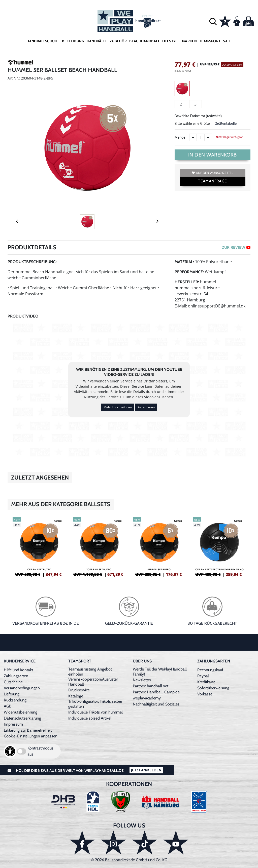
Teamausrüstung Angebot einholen (90, 672)
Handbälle (97, 41)
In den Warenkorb (213, 155)
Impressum (13, 724)
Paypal (203, 676)
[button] (213, 21)
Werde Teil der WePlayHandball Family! (160, 672)
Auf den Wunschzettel (212, 173)
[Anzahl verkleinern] (193, 137)
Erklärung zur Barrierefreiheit (28, 730)
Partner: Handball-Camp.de (156, 692)
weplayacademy (147, 698)
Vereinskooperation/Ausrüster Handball (93, 682)
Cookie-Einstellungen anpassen (31, 736)
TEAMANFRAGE (212, 181)
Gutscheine (13, 682)
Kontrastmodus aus (40, 751)
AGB (8, 706)
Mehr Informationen (118, 407)
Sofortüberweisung (213, 688)
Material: (184, 262)
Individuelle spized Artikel (90, 718)
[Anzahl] (201, 137)
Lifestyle (171, 41)
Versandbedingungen (22, 688)
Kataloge (76, 696)
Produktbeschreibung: (32, 262)
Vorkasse (205, 694)
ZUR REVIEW (236, 247)
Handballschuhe (43, 41)
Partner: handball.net (151, 686)
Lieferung (12, 694)
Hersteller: (187, 282)
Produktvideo (23, 316)
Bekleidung (73, 41)
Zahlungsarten (16, 676)
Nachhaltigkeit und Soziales (156, 704)
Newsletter (142, 680)
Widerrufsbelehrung (21, 712)
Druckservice (79, 690)
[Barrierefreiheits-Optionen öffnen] (10, 751)
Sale (227, 41)
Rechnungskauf (210, 670)
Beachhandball (144, 41)
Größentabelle (226, 124)
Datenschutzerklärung (22, 718)
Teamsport (210, 41)
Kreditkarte (206, 682)
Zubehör (118, 41)
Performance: (189, 272)
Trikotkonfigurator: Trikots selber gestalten (95, 704)
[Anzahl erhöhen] (208, 137)
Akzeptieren (146, 407)
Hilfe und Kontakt (18, 670)
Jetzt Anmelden (146, 770)
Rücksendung (15, 700)
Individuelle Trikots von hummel (95, 712)
